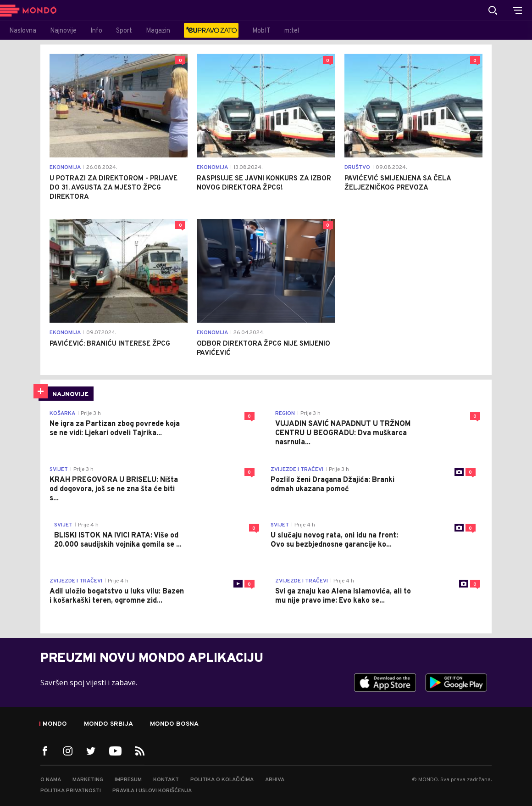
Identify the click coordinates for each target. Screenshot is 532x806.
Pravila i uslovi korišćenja (152, 791)
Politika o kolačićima (222, 780)
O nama (51, 780)
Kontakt (166, 780)
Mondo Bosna (174, 724)
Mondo (55, 724)
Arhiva (275, 780)
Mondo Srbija (108, 724)
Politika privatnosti (71, 791)
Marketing (88, 780)
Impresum (128, 780)
